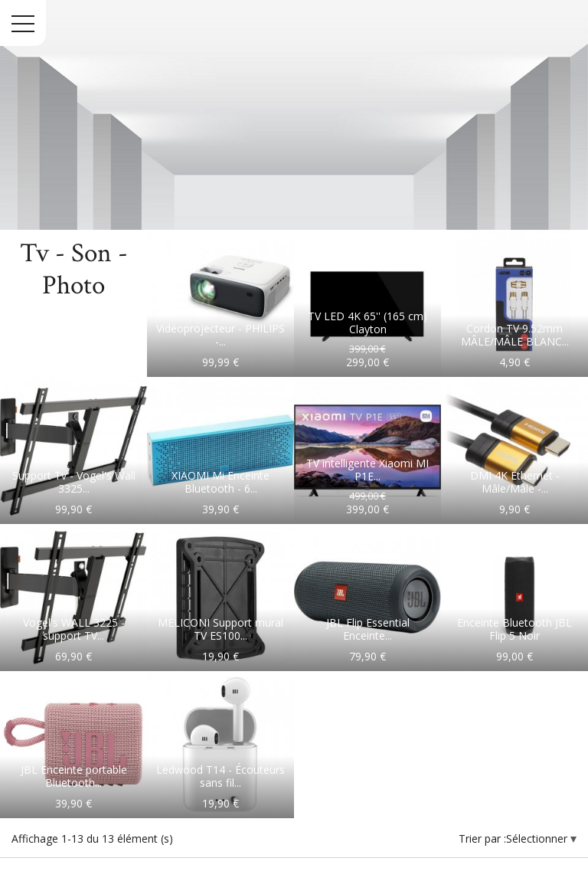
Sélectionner (538, 838)
